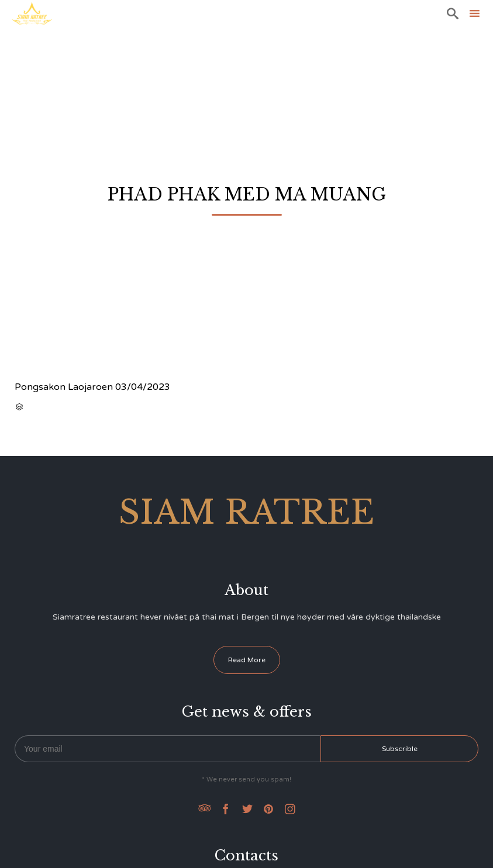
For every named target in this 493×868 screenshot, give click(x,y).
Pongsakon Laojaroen (64, 387)
